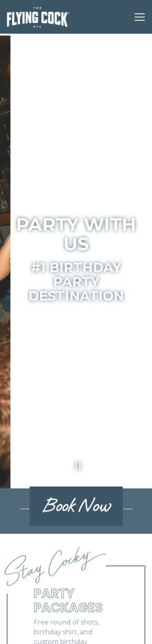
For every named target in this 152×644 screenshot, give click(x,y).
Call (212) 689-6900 (76, 612)
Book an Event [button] (76, 633)
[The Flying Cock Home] (38, 17)
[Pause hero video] (76, 445)
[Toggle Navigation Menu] (140, 17)
